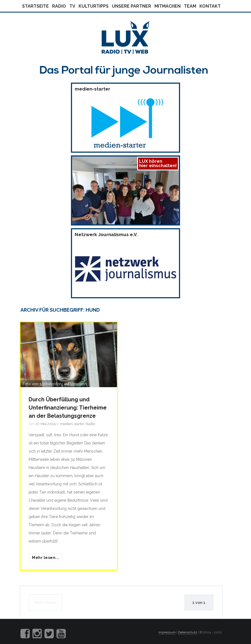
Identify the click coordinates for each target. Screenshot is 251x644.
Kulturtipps (94, 6)
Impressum (167, 632)
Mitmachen (168, 6)
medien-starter (72, 424)
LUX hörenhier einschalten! (158, 163)
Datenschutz (188, 632)
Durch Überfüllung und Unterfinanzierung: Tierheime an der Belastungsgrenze (68, 408)
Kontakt (210, 6)
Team (190, 6)
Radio (59, 6)
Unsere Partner (132, 6)
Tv (72, 6)
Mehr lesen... (46, 558)
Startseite (35, 6)
